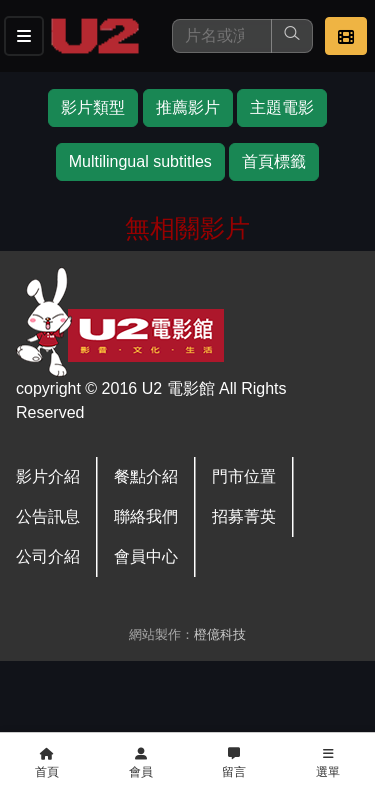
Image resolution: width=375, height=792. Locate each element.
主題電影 (282, 107)
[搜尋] (222, 36)
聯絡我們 (146, 516)
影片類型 (93, 107)
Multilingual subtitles (140, 161)
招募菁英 (244, 516)
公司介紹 (48, 556)
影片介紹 (48, 476)
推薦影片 (188, 107)
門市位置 (244, 476)
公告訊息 (48, 516)
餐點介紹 (146, 476)
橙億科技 (220, 634)
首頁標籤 (274, 161)
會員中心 (146, 556)
